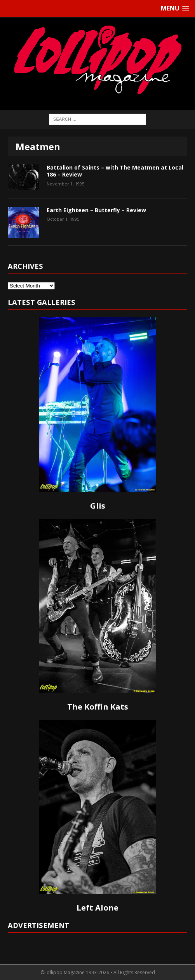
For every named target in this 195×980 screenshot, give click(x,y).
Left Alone (97, 908)
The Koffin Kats (98, 707)
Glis (98, 506)
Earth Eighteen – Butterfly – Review (96, 210)
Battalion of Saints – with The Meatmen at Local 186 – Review (115, 171)
